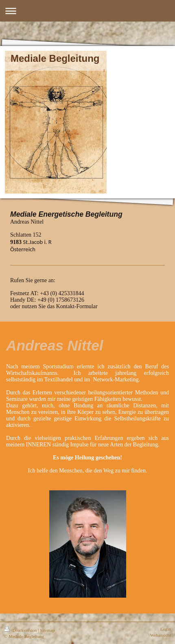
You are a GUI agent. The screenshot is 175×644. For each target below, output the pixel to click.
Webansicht (161, 635)
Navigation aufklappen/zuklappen (87, 11)
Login (166, 629)
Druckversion (21, 630)
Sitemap (47, 630)
